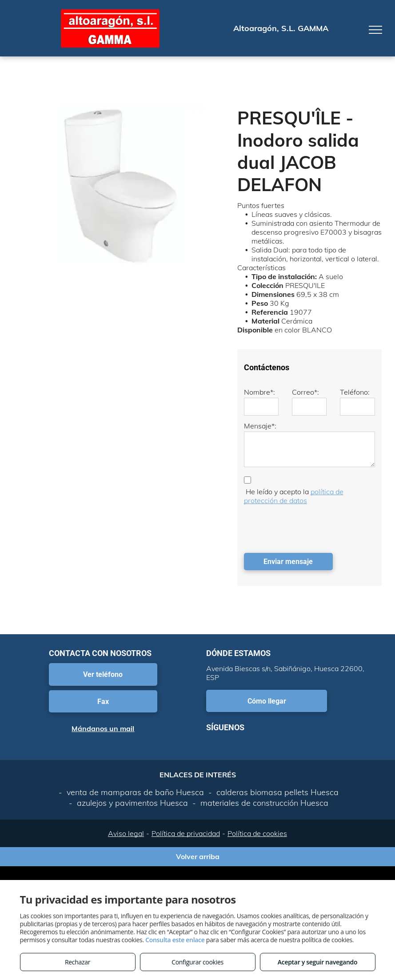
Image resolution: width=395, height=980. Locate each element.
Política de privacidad (186, 833)
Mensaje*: (260, 426)
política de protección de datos (294, 496)
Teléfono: (355, 392)
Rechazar (78, 962)
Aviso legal (126, 833)
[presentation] (311, 527)
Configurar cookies (197, 962)
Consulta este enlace (175, 940)
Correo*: (305, 392)
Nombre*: (259, 392)
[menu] (375, 30)
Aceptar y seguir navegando (317, 962)
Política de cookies (257, 833)
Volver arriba (198, 856)
